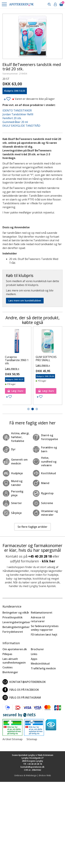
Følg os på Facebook (21, 690)
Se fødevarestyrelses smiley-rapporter (45, 628)
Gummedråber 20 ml (15, 122)
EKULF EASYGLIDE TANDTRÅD (21, 126)
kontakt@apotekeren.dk (24, 682)
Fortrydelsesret (13, 632)
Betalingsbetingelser (16, 627)
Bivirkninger (10, 672)
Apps (34, 659)
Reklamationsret (42, 613)
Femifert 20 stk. (12, 118)
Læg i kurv (11, 391)
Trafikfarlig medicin (43, 668)
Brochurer (37, 649)
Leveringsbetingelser (16, 622)
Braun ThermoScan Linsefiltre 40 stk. (11, 360)
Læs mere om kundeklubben (25, 301)
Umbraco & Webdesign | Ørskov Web (33, 775)
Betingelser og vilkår (16, 613)
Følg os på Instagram (22, 698)
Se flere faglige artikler (32, 527)
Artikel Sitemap (13, 739)
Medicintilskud (40, 664)
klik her (49, 561)
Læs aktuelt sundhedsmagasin (14, 661)
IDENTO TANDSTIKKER (17, 110)
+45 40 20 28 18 (40, 556)
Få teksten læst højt (44, 635)
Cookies (8, 667)
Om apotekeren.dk (15, 649)
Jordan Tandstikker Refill (18, 114)
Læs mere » (7, 369)
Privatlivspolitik (13, 617)
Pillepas (7, 654)
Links (34, 654)
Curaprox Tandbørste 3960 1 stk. (43, 360)
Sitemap (32, 739)
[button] (4, 4)
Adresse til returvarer (38, 619)
